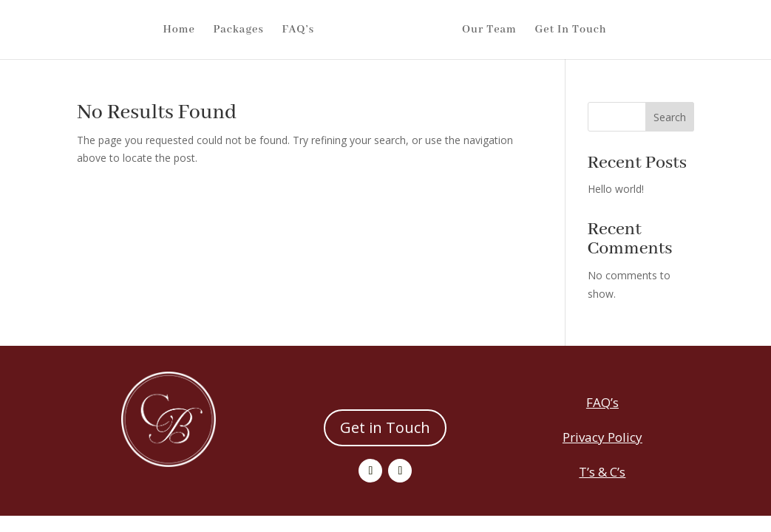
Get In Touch (598, 30)
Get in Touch (385, 427)
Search (670, 117)
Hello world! (616, 189)
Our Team (516, 30)
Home (152, 30)
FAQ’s (271, 30)
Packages (211, 30)
